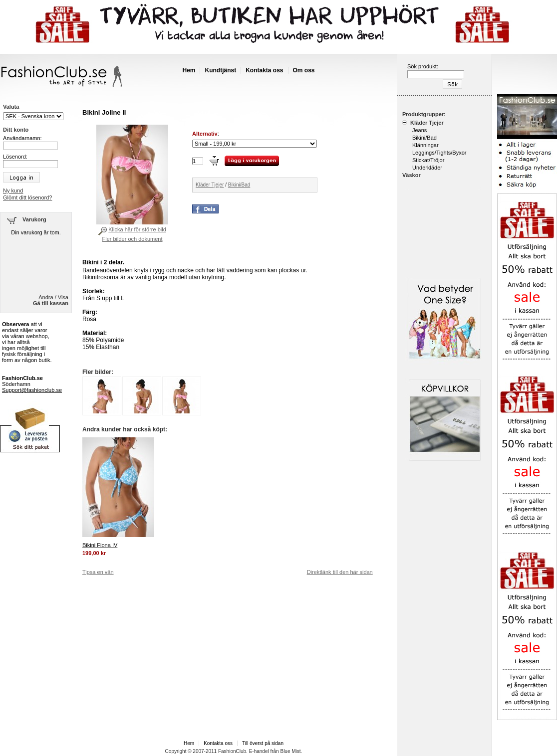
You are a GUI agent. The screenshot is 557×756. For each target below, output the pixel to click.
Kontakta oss (264, 70)
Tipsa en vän (98, 572)
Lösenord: (15, 157)
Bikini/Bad (239, 185)
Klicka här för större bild (137, 229)
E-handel (259, 751)
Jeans (419, 130)
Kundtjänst (220, 70)
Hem (189, 70)
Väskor (412, 175)
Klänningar (425, 145)
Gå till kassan (51, 303)
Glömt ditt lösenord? (27, 197)
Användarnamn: (22, 138)
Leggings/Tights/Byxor (439, 153)
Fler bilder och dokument (132, 239)
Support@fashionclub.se (32, 390)
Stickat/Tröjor (428, 160)
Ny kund (13, 190)
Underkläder (427, 168)
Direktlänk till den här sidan (340, 572)
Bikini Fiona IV (100, 545)
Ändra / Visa (53, 297)
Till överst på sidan (263, 743)
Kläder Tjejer (210, 185)
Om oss (304, 70)
